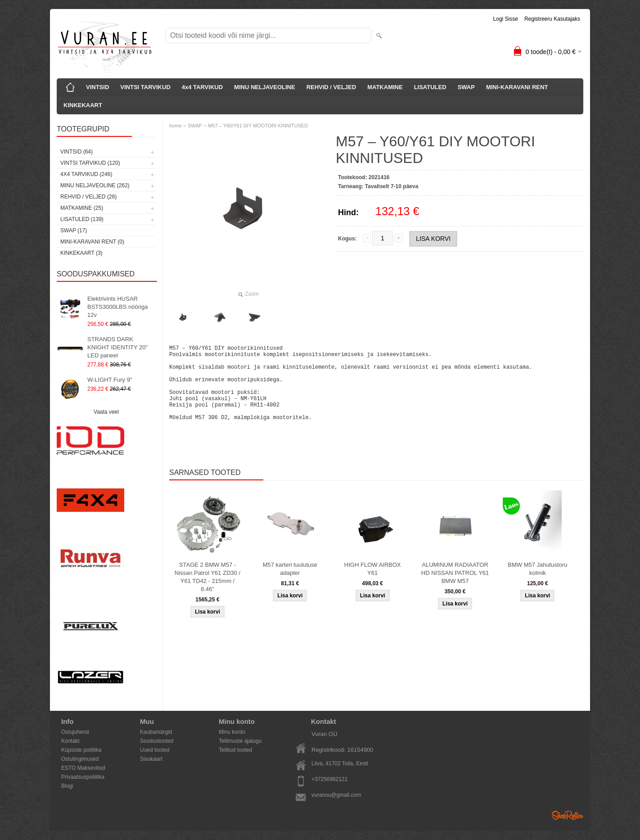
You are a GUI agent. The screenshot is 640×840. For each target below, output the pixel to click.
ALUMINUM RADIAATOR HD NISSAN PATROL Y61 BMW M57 (455, 589)
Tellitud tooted (235, 750)
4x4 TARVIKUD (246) (86, 174)
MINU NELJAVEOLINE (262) (95, 185)
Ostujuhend (75, 732)
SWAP (466, 87)
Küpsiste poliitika (81, 750)
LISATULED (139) (82, 219)
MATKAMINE (385, 87)
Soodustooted (157, 741)
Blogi (67, 786)
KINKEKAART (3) (81, 253)
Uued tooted (155, 750)
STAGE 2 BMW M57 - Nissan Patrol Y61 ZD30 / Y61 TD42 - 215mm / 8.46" (207, 593)
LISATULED (430, 87)
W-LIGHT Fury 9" (110, 380)
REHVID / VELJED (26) (88, 197)
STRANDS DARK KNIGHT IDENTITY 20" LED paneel (117, 347)
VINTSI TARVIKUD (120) (90, 163)
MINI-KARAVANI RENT (517, 87)
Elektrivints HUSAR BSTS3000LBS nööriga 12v (117, 307)
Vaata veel (106, 412)
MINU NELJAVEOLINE (265, 87)
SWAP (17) (74, 230)
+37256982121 (329, 779)
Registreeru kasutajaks (552, 19)
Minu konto (232, 732)
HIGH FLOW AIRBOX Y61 (373, 585)
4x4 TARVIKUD (202, 87)
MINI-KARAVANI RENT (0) (92, 242)
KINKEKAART (83, 105)
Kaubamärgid (156, 732)
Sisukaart (151, 759)
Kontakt (70, 741)
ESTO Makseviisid (83, 768)
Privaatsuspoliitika (83, 777)
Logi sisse (506, 19)
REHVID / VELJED (331, 87)
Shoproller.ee (568, 815)
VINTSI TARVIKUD (145, 87)
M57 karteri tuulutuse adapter (290, 585)
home (176, 126)
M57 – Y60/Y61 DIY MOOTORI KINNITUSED (258, 126)
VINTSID (97, 87)
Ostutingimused (80, 759)
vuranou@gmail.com (336, 795)
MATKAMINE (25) (82, 208)
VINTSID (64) (77, 152)
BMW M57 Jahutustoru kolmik (537, 585)
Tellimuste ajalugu (240, 741)
